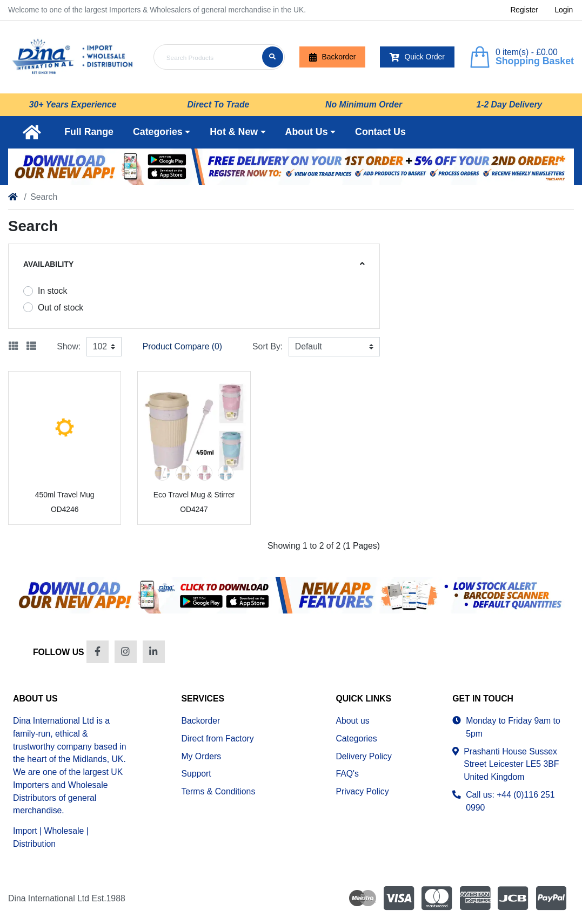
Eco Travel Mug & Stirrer (194, 495)
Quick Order (417, 57)
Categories (356, 738)
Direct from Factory (217, 738)
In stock (52, 291)
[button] (162, 132)
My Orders (201, 756)
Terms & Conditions (218, 791)
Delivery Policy (363, 756)
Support (196, 774)
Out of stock (61, 308)
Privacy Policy (362, 791)
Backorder (332, 57)
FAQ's (347, 774)
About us (352, 721)
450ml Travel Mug (65, 495)
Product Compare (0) (182, 346)
